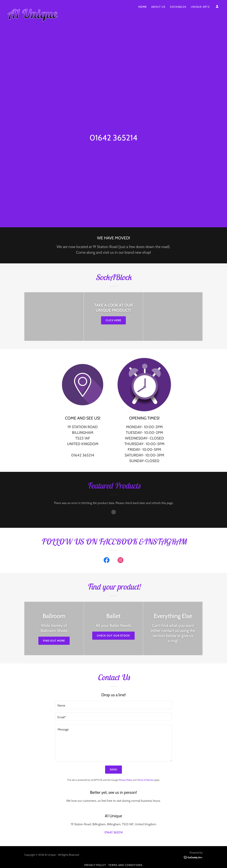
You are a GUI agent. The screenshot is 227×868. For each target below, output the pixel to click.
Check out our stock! (113, 636)
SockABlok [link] (178, 7)
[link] (33, 6)
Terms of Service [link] (145, 780)
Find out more (54, 641)
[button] (217, 6)
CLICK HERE (113, 320)
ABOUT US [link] (158, 7)
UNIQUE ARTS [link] (200, 7)
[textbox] (113, 705)
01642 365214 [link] (113, 138)
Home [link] (143, 7)
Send (113, 770)
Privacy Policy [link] (126, 780)
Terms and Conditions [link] (125, 865)
